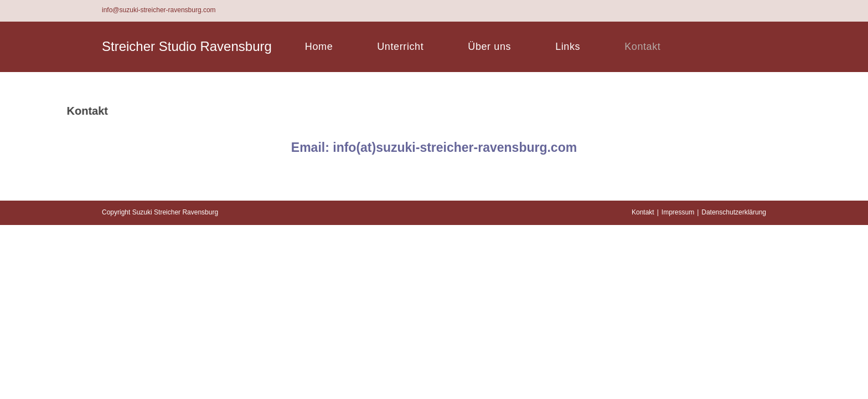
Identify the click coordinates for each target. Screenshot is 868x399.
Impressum (678, 386)
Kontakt (643, 386)
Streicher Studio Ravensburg (187, 46)
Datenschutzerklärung (734, 386)
